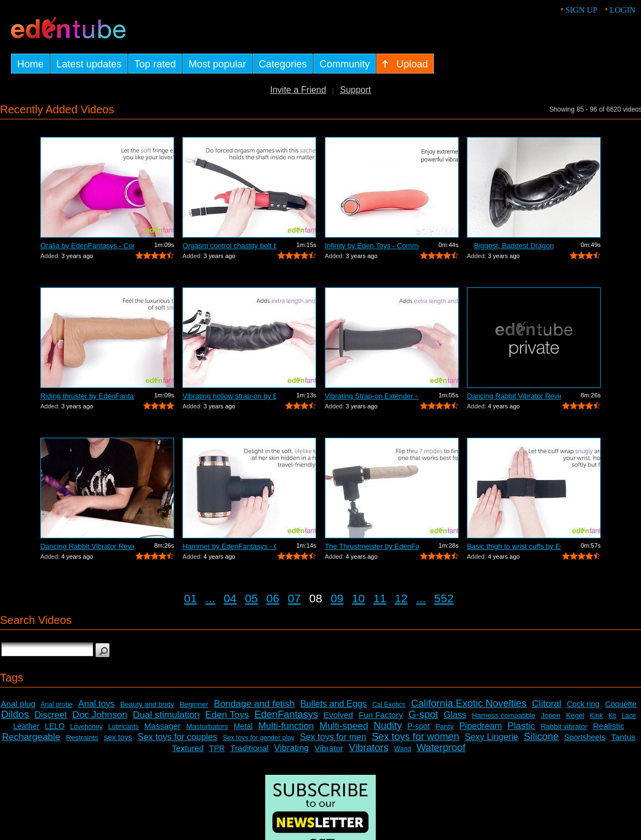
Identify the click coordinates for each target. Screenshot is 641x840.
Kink (597, 716)
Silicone (541, 737)
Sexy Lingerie (492, 737)
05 (251, 598)
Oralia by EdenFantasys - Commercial (87, 246)
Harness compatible (504, 715)
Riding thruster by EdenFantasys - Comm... (87, 396)
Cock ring (583, 704)
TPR (217, 748)
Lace (629, 716)
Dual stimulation (166, 715)
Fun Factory (381, 715)
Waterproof (441, 748)
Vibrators (369, 748)
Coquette (621, 704)
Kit (612, 716)
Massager (162, 726)
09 (337, 598)
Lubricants (124, 727)
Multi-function (286, 726)
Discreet (51, 715)
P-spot (418, 726)
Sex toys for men (333, 737)
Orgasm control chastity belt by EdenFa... (229, 246)
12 (401, 598)
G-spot (423, 715)
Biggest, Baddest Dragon (514, 246)
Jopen (551, 715)
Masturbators (207, 726)
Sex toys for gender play (258, 738)
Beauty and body (147, 704)
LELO (55, 726)
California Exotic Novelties (469, 704)
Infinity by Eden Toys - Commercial (372, 246)
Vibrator (329, 748)
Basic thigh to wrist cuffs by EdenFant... (514, 546)
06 (273, 598)
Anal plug (19, 704)
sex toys (118, 737)
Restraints (82, 737)
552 (444, 598)
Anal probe (57, 705)
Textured (188, 748)
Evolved (338, 715)
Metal (243, 726)
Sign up (581, 10)
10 (358, 598)
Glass (455, 715)
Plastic (521, 726)
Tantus (623, 737)
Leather (26, 726)
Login (622, 10)
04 (230, 598)
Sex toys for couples (177, 737)
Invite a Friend (298, 90)
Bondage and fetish (254, 704)
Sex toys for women (416, 737)
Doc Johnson (100, 715)
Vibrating (291, 748)
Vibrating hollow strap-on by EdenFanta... (229, 396)
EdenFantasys (286, 715)
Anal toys (97, 704)
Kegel (575, 715)
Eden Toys (227, 715)
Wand (403, 749)
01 (190, 598)
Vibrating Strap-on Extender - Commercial (372, 396)
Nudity (388, 726)
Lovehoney (86, 727)
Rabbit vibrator (564, 726)
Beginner (194, 704)
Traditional (249, 748)
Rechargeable (31, 737)
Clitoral (547, 704)
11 (380, 598)
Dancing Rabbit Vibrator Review (514, 396)
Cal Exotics (389, 705)
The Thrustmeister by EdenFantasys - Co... (372, 546)
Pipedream (480, 726)
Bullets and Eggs (334, 704)
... (211, 598)
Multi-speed (344, 726)
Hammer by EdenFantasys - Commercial (229, 546)
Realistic (609, 726)
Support (355, 90)
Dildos (15, 715)
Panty (445, 726)
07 (294, 598)
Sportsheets (585, 737)
